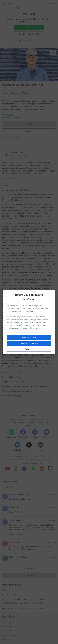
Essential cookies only (29, 343)
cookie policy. (33, 328)
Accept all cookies (29, 338)
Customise (29, 349)
